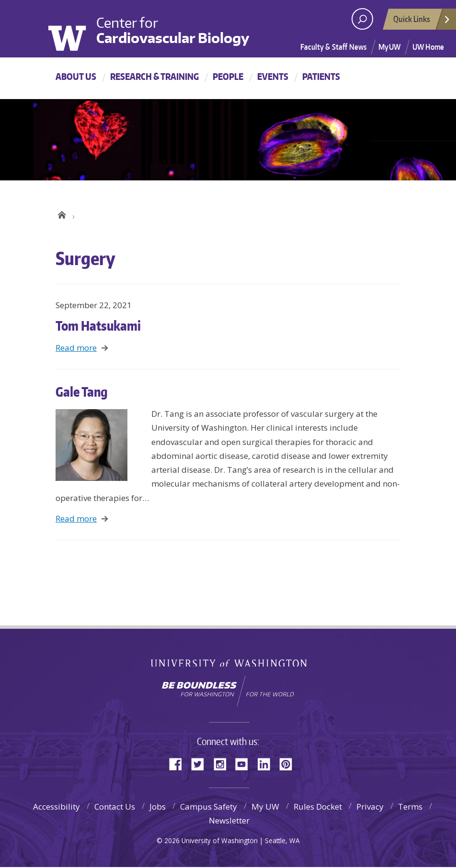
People (228, 76)
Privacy (370, 807)
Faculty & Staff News (333, 47)
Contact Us (115, 807)
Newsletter (229, 821)
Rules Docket (318, 807)
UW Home (428, 47)
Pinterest (289, 764)
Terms (410, 807)
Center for (173, 29)
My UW (265, 807)
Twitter (201, 764)
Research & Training (154, 76)
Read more (76, 349)
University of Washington (74, 28)
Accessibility (57, 807)
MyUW (389, 47)
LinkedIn (267, 764)
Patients (321, 76)
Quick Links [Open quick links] (422, 22)
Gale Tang (82, 392)
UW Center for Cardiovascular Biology (62, 214)
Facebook (179, 764)
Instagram (223, 764)
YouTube (245, 764)
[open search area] (362, 19)
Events (273, 76)
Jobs (158, 807)
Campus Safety (209, 807)
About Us (76, 76)
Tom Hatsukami (98, 326)
